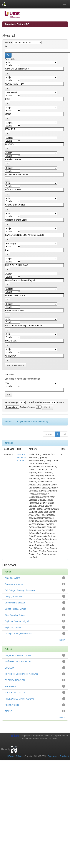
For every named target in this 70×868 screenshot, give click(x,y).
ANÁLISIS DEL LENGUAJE (18, 662)
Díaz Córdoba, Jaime (15, 615)
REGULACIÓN (12, 705)
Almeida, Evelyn (12, 578)
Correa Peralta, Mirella (15, 609)
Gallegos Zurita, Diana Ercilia (18, 634)
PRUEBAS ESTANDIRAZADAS (20, 699)
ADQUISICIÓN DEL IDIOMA (18, 655)
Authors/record (27, 407)
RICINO (8, 711)
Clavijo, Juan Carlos (14, 596)
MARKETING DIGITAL (15, 693)
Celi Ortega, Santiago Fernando (20, 590)
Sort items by (35, 402)
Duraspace (53, 756)
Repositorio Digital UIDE (17, 24)
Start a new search (16, 365)
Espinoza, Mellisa (13, 627)
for (6, 46)
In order (61, 402)
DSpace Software (16, 756)
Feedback (64, 756)
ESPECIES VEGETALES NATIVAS (21, 674)
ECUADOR (10, 668)
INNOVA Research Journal (21, 457)
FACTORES (10, 686)
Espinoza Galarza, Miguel (17, 621)
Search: (9, 43)
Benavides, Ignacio (14, 584)
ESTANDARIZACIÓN (15, 680)
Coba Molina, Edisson (15, 603)
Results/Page (11, 402)
